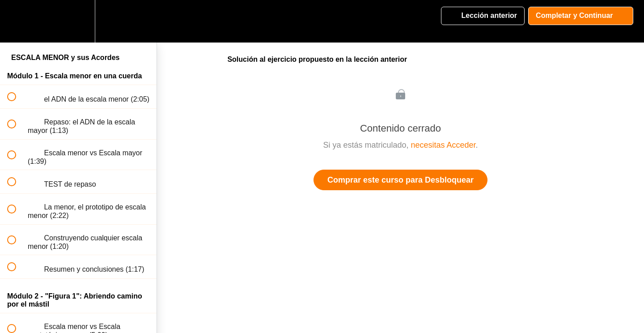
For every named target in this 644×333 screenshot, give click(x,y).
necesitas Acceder (443, 145)
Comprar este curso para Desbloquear (400, 180)
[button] (17, 21)
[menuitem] (78, 21)
